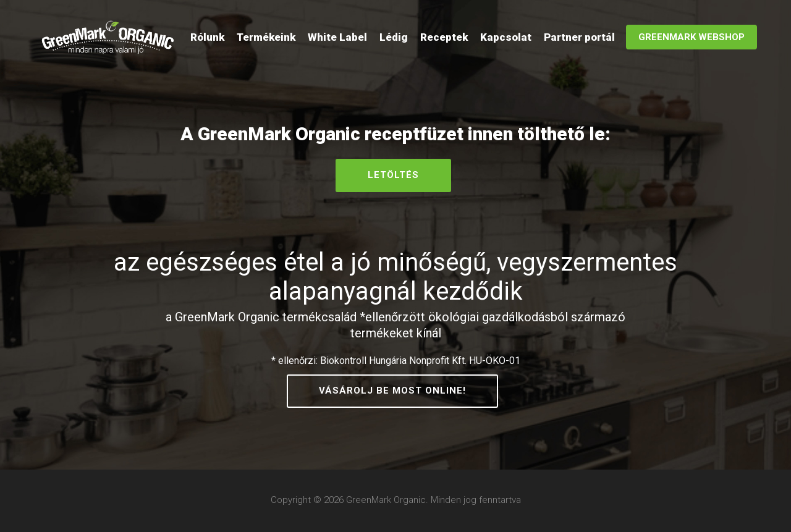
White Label (337, 37)
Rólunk (207, 37)
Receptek (444, 37)
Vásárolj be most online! (392, 391)
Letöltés (393, 175)
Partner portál (579, 37)
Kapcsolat (506, 37)
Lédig (394, 37)
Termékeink (266, 37)
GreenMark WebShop (692, 37)
